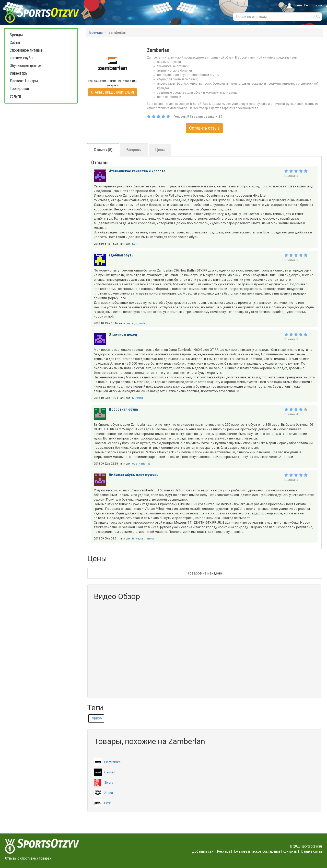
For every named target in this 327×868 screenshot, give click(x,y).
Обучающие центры (26, 66)
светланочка (141, 464)
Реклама (224, 851)
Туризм (96, 718)
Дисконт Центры (24, 81)
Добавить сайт (203, 851)
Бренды (16, 35)
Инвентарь (18, 73)
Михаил (137, 398)
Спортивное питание (26, 50)
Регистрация (313, 5)
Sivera (104, 782)
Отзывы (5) (103, 150)
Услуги (15, 96)
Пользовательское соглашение (257, 851)
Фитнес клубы (21, 58)
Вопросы (134, 150)
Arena (103, 793)
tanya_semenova (143, 539)
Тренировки (19, 89)
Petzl (103, 803)
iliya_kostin (139, 323)
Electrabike (107, 762)
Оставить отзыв (204, 128)
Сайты (15, 43)
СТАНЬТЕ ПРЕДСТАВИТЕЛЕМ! (113, 92)
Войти (298, 5)
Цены (160, 150)
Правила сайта (311, 851)
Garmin (104, 772)
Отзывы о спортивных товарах (42, 849)
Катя (135, 244)
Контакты (290, 851)
